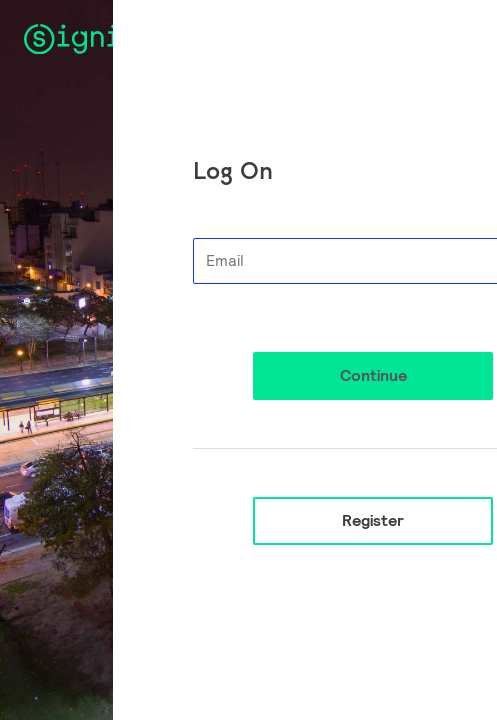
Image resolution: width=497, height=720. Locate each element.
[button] (373, 376)
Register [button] (373, 520)
